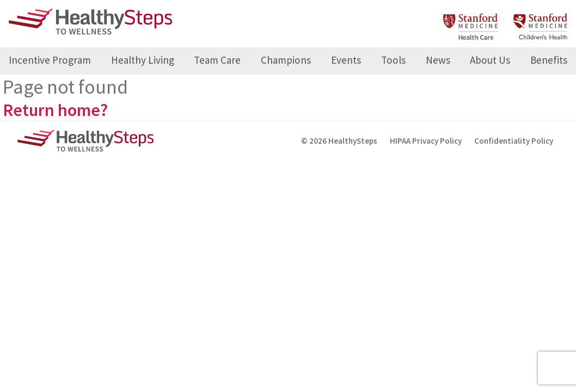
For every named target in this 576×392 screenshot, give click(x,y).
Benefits (549, 60)
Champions (286, 60)
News (438, 60)
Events (346, 60)
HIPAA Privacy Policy (426, 141)
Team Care (217, 60)
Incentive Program (50, 60)
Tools (393, 60)
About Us (490, 60)
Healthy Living (143, 60)
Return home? (55, 110)
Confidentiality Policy (514, 141)
